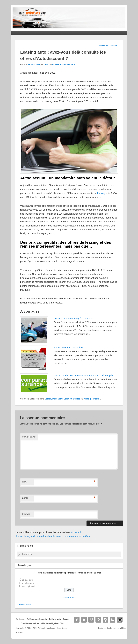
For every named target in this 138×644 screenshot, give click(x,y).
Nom (24, 482)
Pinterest (98, 620)
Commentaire (29, 437)
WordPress (105, 620)
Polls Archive (25, 605)
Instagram (120, 620)
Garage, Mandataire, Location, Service (62, 399)
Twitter (84, 620)
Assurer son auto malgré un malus (73, 318)
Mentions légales (50, 623)
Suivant (115, 46)
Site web (26, 514)
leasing (101, 193)
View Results (69, 598)
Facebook (77, 620)
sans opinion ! (28, 586)
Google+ (91, 620)
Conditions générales (30, 623)
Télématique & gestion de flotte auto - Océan (48, 619)
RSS (113, 620)
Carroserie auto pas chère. (69, 347)
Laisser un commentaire (63, 64)
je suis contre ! (29, 583)
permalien (95, 399)
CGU (62, 623)
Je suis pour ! (28, 580)
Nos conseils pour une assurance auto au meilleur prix (84, 375)
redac (46, 64)
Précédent (103, 46)
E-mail (25, 498)
